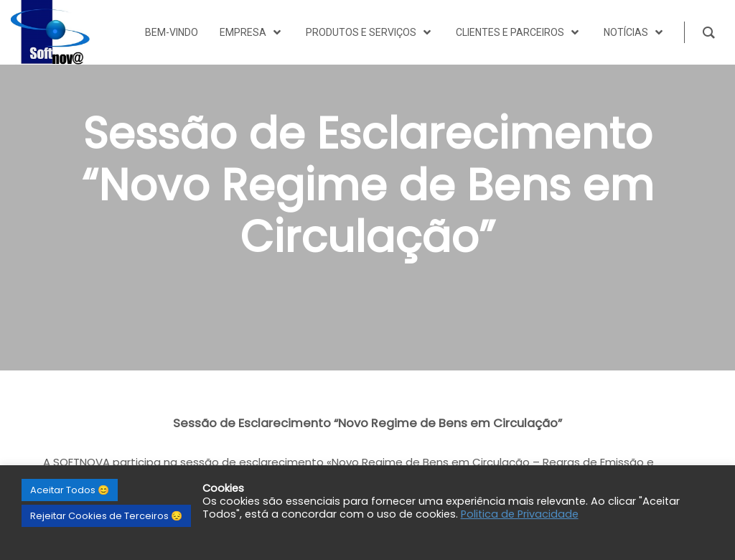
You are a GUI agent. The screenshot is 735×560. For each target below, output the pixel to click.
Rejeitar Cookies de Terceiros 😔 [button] (106, 516)
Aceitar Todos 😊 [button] (70, 490)
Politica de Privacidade (520, 514)
